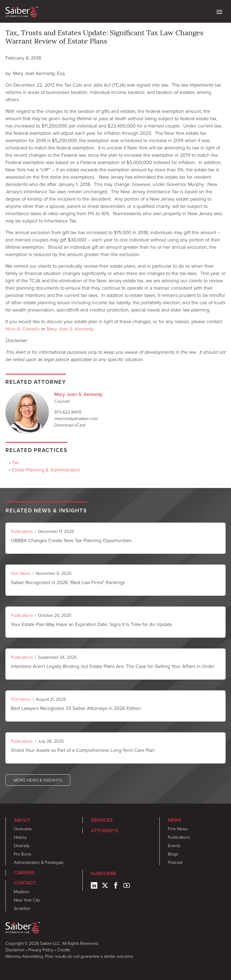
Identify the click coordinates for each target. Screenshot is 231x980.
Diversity (22, 845)
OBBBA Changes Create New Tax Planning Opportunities (71, 540)
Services (102, 820)
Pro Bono (23, 854)
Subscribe (104, 873)
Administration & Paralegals (39, 862)
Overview (23, 829)
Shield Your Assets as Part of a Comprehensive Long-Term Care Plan (83, 750)
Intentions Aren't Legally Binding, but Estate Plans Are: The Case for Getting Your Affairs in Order (113, 666)
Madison (22, 891)
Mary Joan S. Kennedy (70, 329)
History (20, 837)
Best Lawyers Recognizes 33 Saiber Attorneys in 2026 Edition (76, 708)
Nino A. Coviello (23, 329)
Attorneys (105, 830)
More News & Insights (38, 780)
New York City (27, 900)
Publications (22, 531)
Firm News (21, 573)
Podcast (175, 862)
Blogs (173, 854)
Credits (64, 950)
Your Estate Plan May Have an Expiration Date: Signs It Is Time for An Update (91, 624)
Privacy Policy (41, 950)
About (22, 820)
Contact (25, 883)
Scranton (22, 908)
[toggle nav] (219, 11)
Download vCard (70, 425)
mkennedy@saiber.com (76, 418)
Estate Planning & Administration (46, 470)
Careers (24, 872)
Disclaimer (15, 950)
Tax (15, 462)
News (175, 820)
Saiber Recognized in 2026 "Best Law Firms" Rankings (68, 582)
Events (174, 845)
